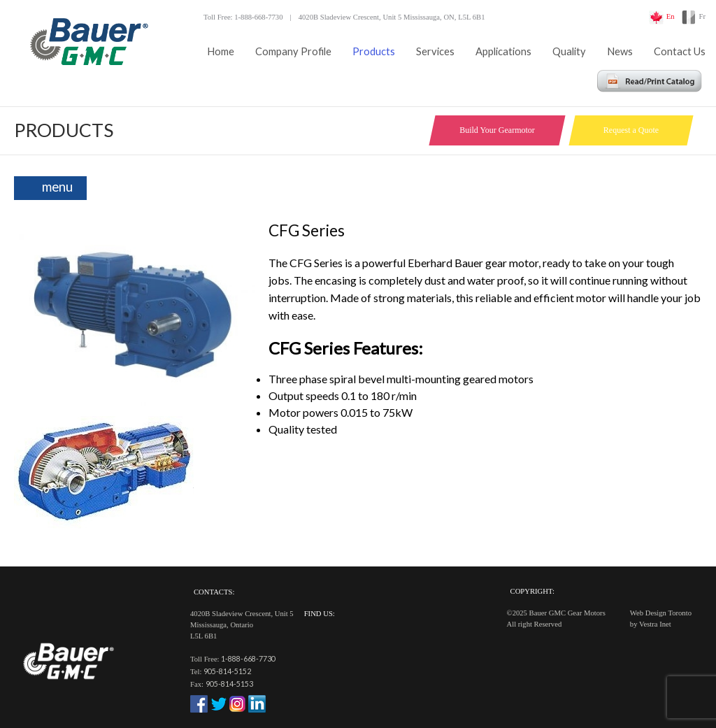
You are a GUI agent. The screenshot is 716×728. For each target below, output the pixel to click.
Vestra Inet (655, 624)
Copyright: (532, 591)
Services (435, 51)
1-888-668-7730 (248, 658)
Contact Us (680, 51)
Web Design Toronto (661, 613)
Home (221, 51)
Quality (569, 51)
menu (57, 187)
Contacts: (214, 592)
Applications (503, 51)
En (671, 16)
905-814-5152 (227, 671)
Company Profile (293, 51)
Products (374, 51)
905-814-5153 (229, 684)
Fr (702, 16)
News (620, 51)
